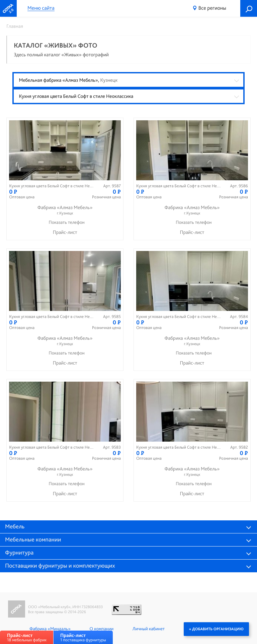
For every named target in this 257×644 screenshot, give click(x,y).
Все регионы (212, 8)
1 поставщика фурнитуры (83, 637)
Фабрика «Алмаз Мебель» (65, 210)
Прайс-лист (65, 232)
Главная (15, 26)
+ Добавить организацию (216, 629)
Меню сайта (41, 8)
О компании (102, 629)
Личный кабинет (149, 629)
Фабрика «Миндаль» (50, 629)
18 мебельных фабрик (27, 637)
